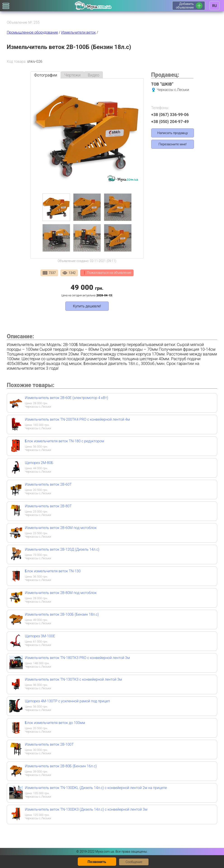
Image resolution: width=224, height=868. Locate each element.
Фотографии (46, 75)
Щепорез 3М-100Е (40, 636)
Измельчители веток (79, 32)
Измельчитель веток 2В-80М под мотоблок (61, 593)
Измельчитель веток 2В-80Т (48, 506)
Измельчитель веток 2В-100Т (49, 744)
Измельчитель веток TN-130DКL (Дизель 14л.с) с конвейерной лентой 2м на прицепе (96, 788)
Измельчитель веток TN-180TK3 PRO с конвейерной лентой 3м (77, 658)
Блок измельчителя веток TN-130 (53, 571)
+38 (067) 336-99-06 (170, 115)
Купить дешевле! (87, 306)
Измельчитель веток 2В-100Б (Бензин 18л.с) (62, 614)
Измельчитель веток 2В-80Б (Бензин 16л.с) (61, 766)
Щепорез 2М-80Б (39, 463)
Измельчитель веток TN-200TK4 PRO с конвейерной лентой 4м (77, 419)
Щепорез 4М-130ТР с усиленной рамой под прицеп (67, 701)
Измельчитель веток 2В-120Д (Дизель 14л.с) (62, 549)
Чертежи (73, 75)
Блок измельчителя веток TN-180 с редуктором (65, 441)
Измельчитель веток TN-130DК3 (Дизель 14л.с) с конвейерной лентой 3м (86, 809)
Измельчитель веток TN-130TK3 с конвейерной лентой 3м (73, 679)
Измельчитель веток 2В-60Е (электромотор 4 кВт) (66, 398)
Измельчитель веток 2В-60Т (48, 484)
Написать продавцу (173, 133)
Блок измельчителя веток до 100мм (55, 723)
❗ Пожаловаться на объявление (107, 273)
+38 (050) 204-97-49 (170, 122)
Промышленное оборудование (32, 32)
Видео (93, 75)
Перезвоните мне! (172, 144)
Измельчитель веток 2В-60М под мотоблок (61, 528)
